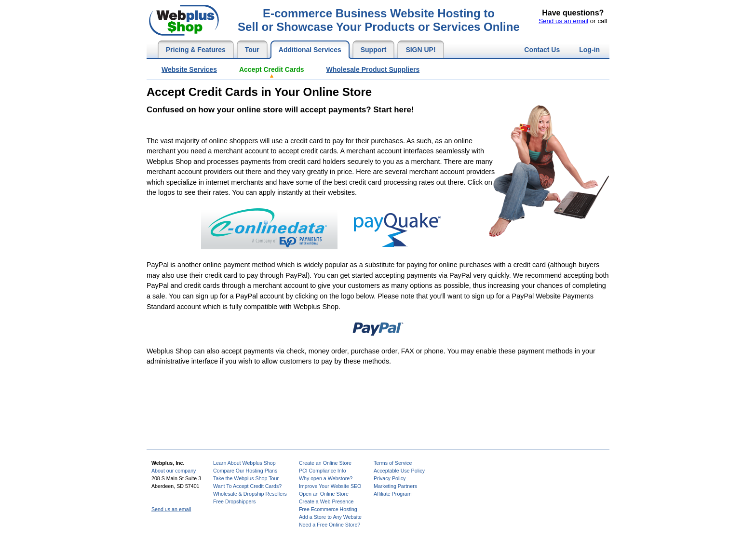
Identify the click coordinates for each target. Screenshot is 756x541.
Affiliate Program (393, 494)
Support (374, 50)
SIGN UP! (420, 50)
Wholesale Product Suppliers (373, 69)
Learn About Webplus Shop (244, 463)
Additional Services (310, 50)
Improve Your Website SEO (330, 486)
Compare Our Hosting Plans (245, 471)
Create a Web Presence (326, 501)
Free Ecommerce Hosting (328, 509)
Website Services (189, 69)
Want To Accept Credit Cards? (247, 486)
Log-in (589, 50)
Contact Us (542, 50)
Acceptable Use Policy (399, 471)
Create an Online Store (325, 463)
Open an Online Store (324, 494)
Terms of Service (393, 463)
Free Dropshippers (234, 501)
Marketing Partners (395, 486)
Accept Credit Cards (272, 69)
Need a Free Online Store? (330, 525)
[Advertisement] (322, 125)
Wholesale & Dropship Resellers (250, 494)
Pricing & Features (196, 50)
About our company (174, 471)
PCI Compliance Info (323, 471)
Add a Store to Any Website (330, 517)
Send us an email (563, 21)
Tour (252, 50)
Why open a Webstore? (326, 478)
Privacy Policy (390, 478)
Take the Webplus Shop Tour (246, 478)
